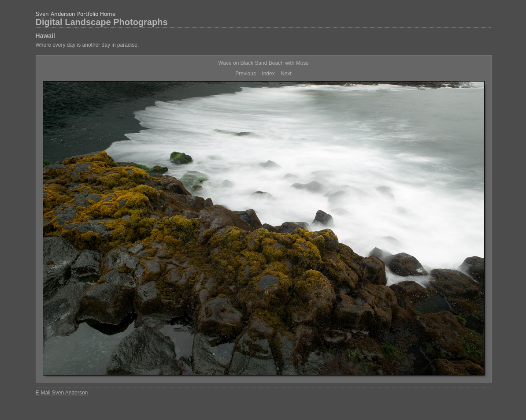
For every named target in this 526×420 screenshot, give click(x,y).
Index (268, 74)
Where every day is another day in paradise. (87, 45)
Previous (246, 74)
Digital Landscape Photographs (102, 22)
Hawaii (45, 36)
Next (286, 74)
